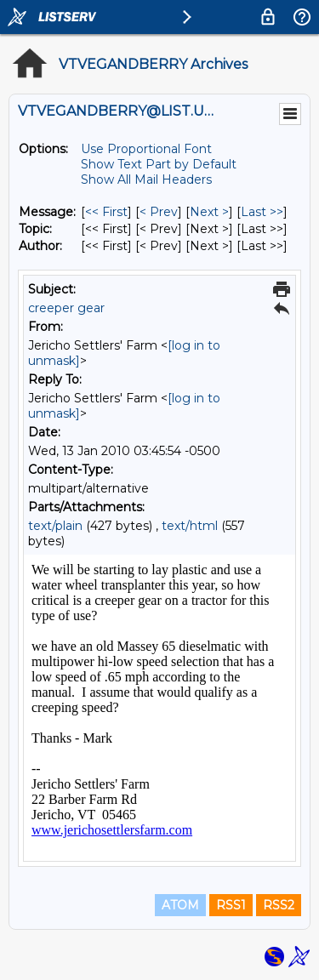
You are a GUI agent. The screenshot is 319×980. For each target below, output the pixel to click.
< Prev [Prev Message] (159, 212)
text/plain (55, 526)
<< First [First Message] (106, 212)
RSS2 (279, 905)
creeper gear (66, 308)
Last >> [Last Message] (262, 212)
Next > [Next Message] (209, 212)
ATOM (180, 905)
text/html (190, 526)
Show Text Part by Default (159, 164)
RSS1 (231, 905)
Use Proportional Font (146, 149)
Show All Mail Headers (146, 179)
